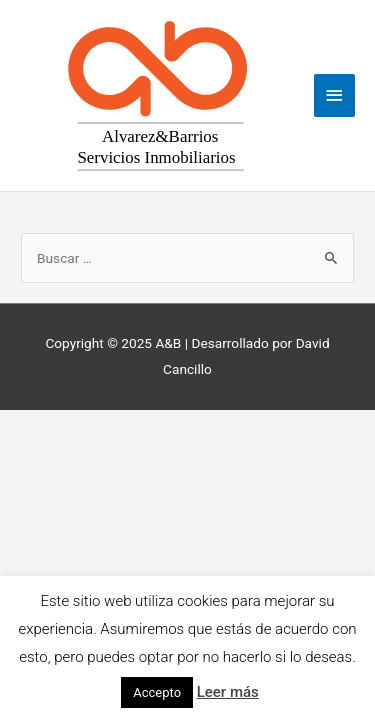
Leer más (228, 692)
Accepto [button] (157, 692)
